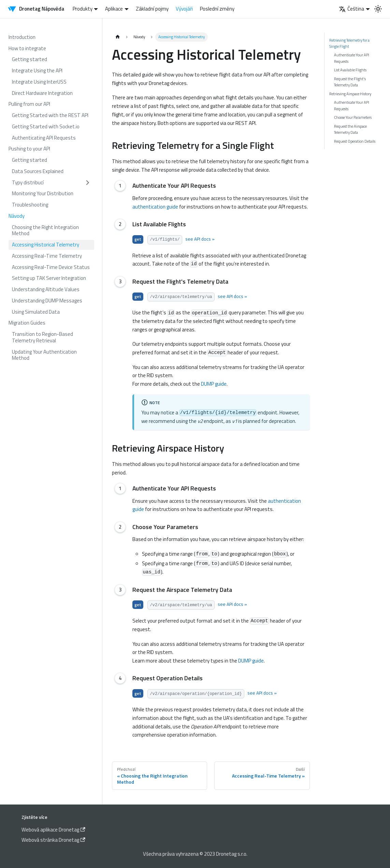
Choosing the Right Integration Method (45, 230)
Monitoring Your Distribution (43, 193)
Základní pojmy (152, 9)
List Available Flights (350, 70)
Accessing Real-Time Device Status (51, 267)
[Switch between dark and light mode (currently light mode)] (378, 9)
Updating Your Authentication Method (44, 355)
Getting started (30, 59)
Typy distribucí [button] (28, 182)
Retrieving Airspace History (350, 94)
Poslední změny (217, 9)
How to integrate (27, 48)
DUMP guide (214, 384)
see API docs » (199, 239)
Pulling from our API (29, 104)
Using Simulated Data (36, 312)
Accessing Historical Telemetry (46, 245)
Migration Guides (27, 323)
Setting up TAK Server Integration (49, 278)
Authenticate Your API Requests (352, 58)
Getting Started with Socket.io (46, 126)
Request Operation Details (355, 141)
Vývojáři (184, 9)
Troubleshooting (30, 205)
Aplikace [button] (114, 9)
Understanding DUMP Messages (47, 301)
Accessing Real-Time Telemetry (47, 256)
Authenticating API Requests (44, 138)
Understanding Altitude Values (46, 289)
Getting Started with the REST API (50, 115)
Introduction (22, 37)
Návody (17, 216)
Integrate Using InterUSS (39, 82)
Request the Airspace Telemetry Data (350, 129)
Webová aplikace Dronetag (53, 830)
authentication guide (155, 207)
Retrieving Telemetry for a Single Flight (349, 43)
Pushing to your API (29, 149)
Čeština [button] (351, 9)
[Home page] (118, 37)
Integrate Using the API (37, 70)
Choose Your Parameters (353, 117)
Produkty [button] (83, 9)
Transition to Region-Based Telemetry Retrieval (42, 337)
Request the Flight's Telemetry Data (350, 82)
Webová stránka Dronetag (53, 840)
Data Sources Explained (38, 171)
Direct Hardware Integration (42, 93)
